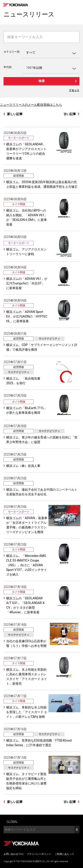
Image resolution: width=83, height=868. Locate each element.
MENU (78, 5)
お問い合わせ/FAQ (14, 854)
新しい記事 (15, 114)
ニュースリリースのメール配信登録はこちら (31, 105)
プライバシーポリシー (39, 854)
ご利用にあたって (64, 854)
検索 (42, 81)
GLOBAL (12, 822)
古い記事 (70, 114)
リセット (74, 90)
